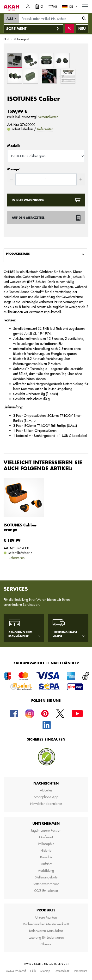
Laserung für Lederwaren (46, 937)
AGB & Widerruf (16, 971)
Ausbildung (46, 871)
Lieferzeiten (45, 129)
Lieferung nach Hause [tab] (65, 634)
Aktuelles (46, 790)
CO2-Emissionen (46, 891)
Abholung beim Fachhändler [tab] (20, 634)
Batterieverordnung (46, 884)
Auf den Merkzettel (28, 218)
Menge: (14, 169)
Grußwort (46, 837)
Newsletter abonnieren (46, 804)
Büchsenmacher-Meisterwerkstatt (46, 924)
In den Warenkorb (28, 200)
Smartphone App (46, 797)
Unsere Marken (46, 917)
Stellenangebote (46, 877)
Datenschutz (62, 971)
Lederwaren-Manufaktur (46, 931)
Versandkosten (48, 117)
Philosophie (46, 844)
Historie (46, 850)
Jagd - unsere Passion (46, 830)
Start (6, 39)
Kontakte (46, 857)
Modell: (14, 146)
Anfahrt (46, 864)
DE (71, 6)
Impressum (80, 971)
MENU (85, 5)
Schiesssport (22, 39)
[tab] (45, 255)
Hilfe (33, 971)
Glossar (46, 944)
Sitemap (45, 971)
